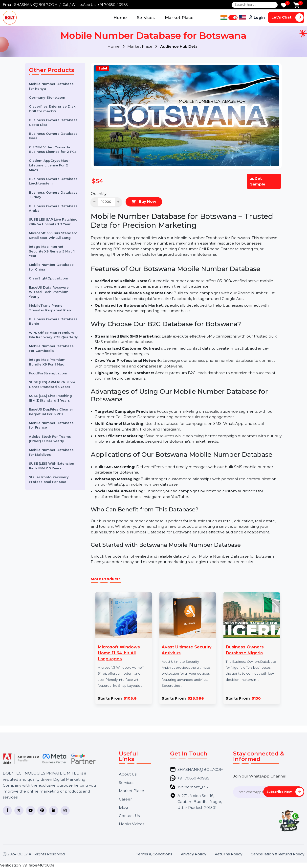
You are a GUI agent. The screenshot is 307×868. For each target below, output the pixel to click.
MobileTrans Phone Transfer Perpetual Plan (50, 308)
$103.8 (130, 698)
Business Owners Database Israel (53, 136)
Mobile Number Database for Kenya (51, 86)
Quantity (99, 194)
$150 (256, 698)
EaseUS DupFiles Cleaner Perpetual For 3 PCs (51, 412)
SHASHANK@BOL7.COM (36, 5)
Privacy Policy (193, 854)
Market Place (179, 18)
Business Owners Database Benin (53, 321)
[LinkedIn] (54, 811)
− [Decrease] (95, 202)
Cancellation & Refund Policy (277, 854)
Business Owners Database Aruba (53, 208)
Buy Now (147, 202)
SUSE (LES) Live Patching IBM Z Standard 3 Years (50, 398)
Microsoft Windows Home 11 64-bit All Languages (119, 653)
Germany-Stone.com (47, 97)
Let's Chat (287, 17)
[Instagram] (65, 811)
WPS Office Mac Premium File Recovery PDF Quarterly (53, 335)
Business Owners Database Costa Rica (53, 122)
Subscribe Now (285, 792)
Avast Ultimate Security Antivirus (187, 650)
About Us (128, 774)
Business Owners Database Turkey (53, 195)
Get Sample (258, 181)
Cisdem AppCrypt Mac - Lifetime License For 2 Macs (50, 165)
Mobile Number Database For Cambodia (51, 348)
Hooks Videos (132, 824)
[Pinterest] (42, 811)
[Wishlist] (284, 6)
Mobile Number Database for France (51, 425)
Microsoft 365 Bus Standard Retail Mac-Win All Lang (53, 235)
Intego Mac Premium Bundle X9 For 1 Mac (47, 362)
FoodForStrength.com (48, 373)
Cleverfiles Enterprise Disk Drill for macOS (52, 109)
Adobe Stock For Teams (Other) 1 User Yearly (50, 439)
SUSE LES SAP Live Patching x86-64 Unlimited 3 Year (53, 222)
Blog (123, 808)
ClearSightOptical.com (49, 278)
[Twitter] (19, 811)
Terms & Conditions (154, 854)
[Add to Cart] (296, 6)
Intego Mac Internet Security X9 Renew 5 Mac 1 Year (52, 251)
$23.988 (196, 698)
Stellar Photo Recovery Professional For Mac (49, 479)
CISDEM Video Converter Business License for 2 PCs (53, 149)
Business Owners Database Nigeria (245, 650)
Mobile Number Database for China (51, 267)
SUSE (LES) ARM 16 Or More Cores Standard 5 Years (52, 384)
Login (259, 18)
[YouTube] (31, 811)
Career (125, 799)
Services (146, 18)
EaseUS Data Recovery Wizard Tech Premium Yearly (49, 292)
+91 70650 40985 (113, 5)
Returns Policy (228, 854)
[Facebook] (7, 811)
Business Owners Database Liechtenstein (53, 181)
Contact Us (129, 816)
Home (120, 18)
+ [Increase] (118, 202)
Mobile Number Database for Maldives (51, 452)
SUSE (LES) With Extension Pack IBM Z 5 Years (52, 466)
